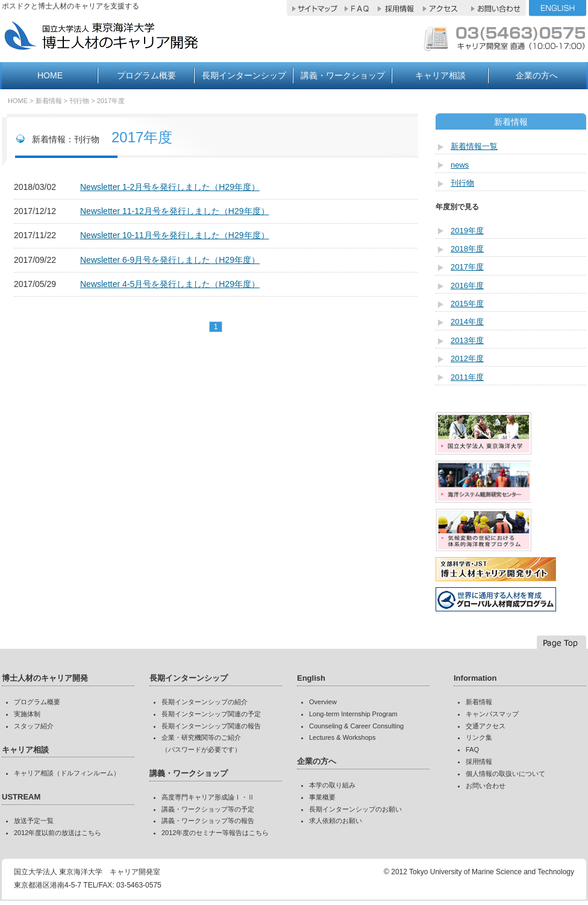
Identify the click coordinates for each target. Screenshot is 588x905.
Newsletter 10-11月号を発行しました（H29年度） (175, 235)
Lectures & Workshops (342, 737)
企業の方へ (537, 75)
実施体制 (27, 714)
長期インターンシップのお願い (355, 809)
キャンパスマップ (492, 714)
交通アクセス (486, 726)
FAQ (472, 749)
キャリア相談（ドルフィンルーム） (67, 773)
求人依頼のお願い (336, 821)
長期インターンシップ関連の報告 (211, 726)
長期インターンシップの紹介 (205, 702)
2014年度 (467, 322)
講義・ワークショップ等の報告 (208, 821)
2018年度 (467, 249)
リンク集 (479, 737)
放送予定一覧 (34, 821)
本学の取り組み (332, 785)
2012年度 (467, 358)
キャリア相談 (440, 75)
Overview (323, 702)
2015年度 (467, 304)
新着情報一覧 (474, 146)
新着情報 (49, 101)
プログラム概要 (146, 75)
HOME (50, 75)
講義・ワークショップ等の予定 (208, 809)
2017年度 (111, 101)
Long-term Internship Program (353, 714)
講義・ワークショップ (343, 75)
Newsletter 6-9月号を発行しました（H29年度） (170, 260)
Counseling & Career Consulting (356, 726)
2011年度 (467, 377)
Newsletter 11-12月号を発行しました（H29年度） (175, 211)
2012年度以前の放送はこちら (58, 833)
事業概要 (322, 797)
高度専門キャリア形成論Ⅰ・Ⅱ (208, 797)
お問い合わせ (486, 786)
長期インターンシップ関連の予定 (211, 714)
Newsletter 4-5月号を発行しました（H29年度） (170, 284)
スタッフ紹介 (34, 726)
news (460, 165)
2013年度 (467, 340)
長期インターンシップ (244, 75)
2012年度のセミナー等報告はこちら (215, 833)
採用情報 (479, 762)
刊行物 (462, 183)
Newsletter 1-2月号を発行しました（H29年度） (170, 187)
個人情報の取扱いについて (505, 774)
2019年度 (467, 231)
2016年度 (467, 285)
